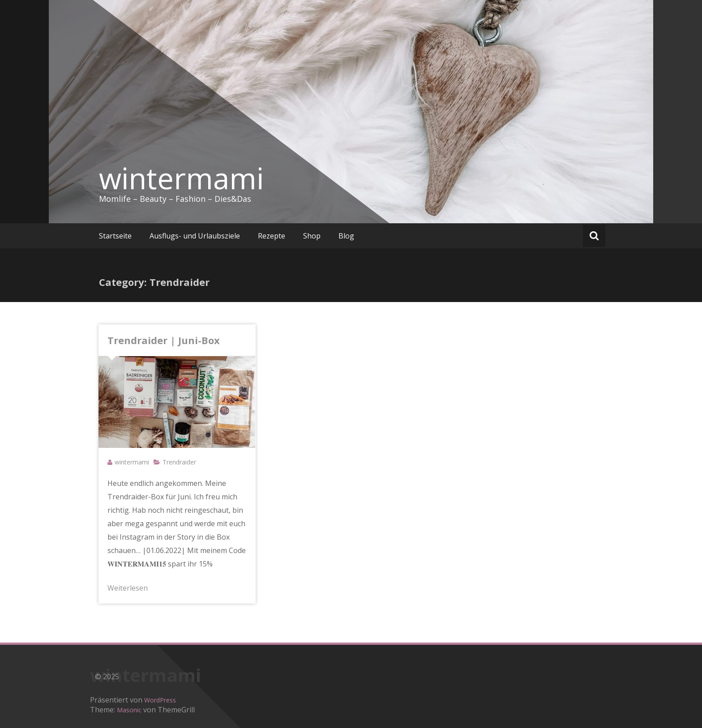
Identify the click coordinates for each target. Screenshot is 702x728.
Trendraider (179, 462)
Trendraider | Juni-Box (164, 340)
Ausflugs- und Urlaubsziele (195, 236)
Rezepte (272, 236)
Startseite (115, 236)
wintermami (181, 178)
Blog (346, 236)
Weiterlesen (128, 588)
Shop (312, 236)
